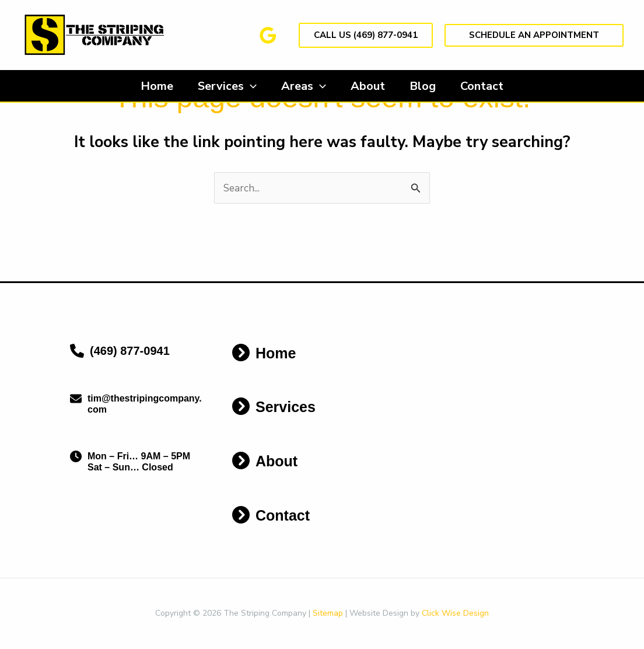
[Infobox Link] (136, 354)
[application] (245, 86)
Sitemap (328, 614)
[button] (366, 35)
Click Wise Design (455, 614)
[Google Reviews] (268, 35)
